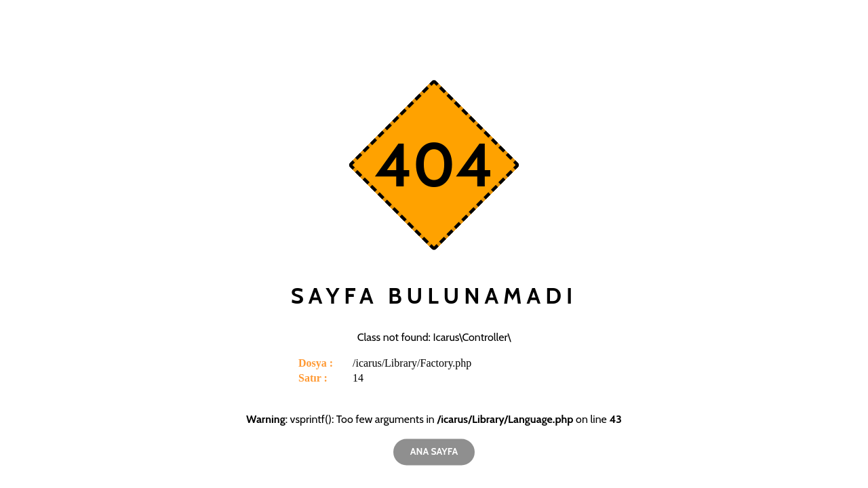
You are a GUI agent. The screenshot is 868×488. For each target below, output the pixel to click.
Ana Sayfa (434, 451)
